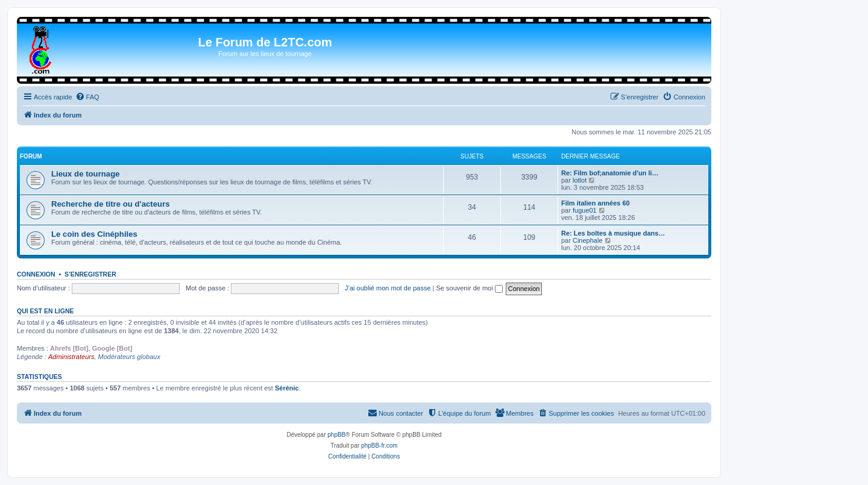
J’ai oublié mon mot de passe (388, 288)
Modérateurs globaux (129, 357)
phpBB (336, 435)
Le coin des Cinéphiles (94, 234)
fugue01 (585, 210)
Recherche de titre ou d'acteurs (111, 204)
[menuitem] (87, 97)
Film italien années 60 (596, 203)
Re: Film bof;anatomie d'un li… (610, 173)
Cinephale (588, 240)
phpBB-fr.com (379, 446)
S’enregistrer (90, 274)
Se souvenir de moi (470, 288)
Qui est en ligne (46, 311)
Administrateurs (71, 357)
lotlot (580, 180)
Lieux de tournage (86, 174)
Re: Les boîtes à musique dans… (613, 233)
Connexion (36, 274)
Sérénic (287, 388)
